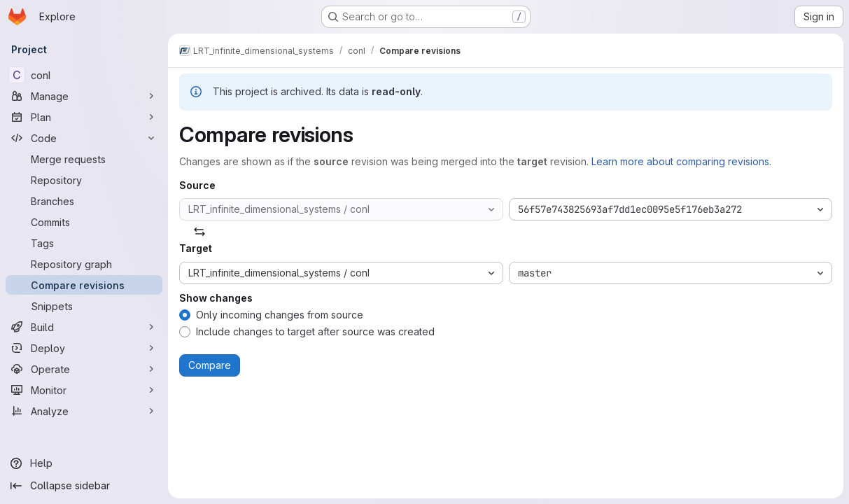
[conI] (84, 75)
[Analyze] (84, 411)
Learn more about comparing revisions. (681, 161)
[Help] (84, 463)
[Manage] (84, 96)
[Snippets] (84, 306)
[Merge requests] (84, 159)
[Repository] (84, 180)
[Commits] (84, 222)
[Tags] (84, 243)
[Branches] (84, 201)
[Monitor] (84, 390)
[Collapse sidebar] (84, 486)
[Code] (84, 138)
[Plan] (84, 117)
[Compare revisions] (84, 285)
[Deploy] (84, 348)
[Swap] (199, 232)
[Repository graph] (84, 264)
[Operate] (84, 369)
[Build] (84, 327)
